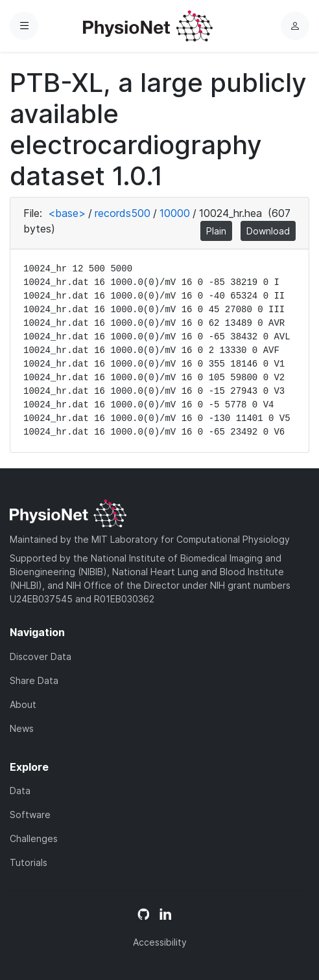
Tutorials (29, 862)
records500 (123, 213)
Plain (216, 231)
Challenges (34, 838)
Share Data (34, 680)
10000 (175, 213)
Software (30, 815)
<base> (67, 213)
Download (268, 231)
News (22, 728)
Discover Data (41, 656)
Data (20, 791)
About (23, 704)
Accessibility (160, 942)
